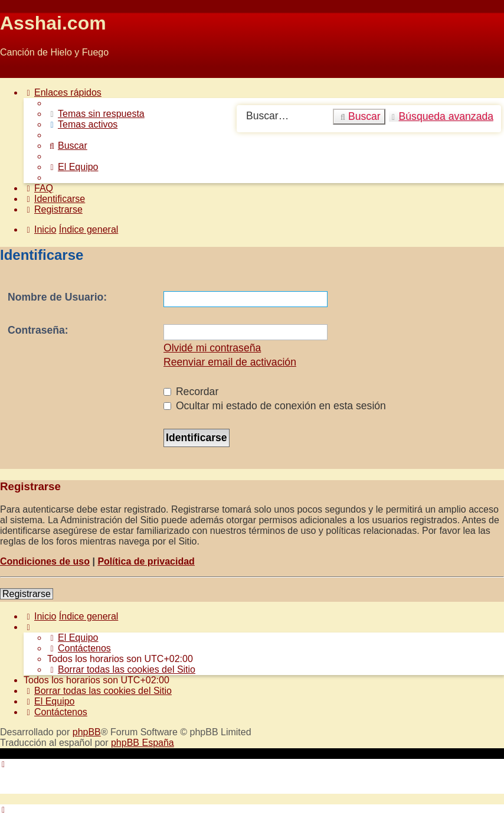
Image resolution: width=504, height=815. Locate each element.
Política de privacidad (146, 561)
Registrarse (27, 594)
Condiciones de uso (45, 561)
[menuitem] (96, 114)
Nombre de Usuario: (57, 297)
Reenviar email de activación (230, 362)
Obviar (14, 72)
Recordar (191, 392)
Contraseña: (38, 330)
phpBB (87, 732)
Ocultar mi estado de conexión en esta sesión (275, 406)
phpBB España (143, 743)
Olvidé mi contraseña (212, 348)
